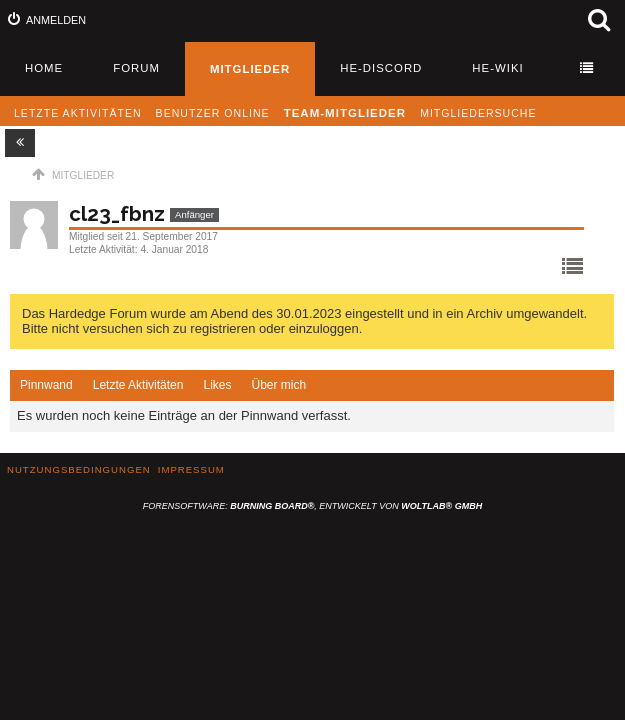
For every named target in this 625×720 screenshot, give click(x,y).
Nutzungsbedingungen (79, 469)
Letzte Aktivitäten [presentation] (138, 385)
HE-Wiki (497, 68)
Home (44, 68)
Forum (136, 68)
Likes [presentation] (217, 385)
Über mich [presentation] (278, 385)
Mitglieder (250, 69)
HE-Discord (381, 68)
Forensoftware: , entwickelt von (312, 506)
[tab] (46, 386)
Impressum (191, 469)
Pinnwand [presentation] (46, 385)
